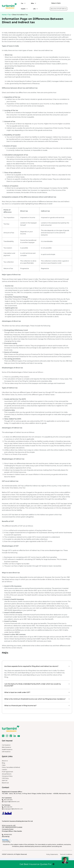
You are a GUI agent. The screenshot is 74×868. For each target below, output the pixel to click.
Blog (3, 763)
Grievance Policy (7, 776)
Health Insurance (7, 749)
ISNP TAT (5, 780)
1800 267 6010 (8, 800)
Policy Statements (52, 854)
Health (23, 9)
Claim (4, 765)
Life (34, 9)
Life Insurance (6, 752)
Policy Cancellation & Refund (11, 767)
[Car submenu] (24, 3)
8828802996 (8, 835)
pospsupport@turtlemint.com (13, 809)
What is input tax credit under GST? (17, 692)
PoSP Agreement (7, 772)
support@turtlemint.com (12, 802)
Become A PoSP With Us (59, 9)
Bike (32, 3)
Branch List (5, 783)
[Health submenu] (26, 9)
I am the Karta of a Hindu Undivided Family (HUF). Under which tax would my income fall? (33, 685)
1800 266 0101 (8, 807)
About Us (5, 761)
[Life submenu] (37, 9)
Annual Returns (7, 774)
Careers (4, 770)
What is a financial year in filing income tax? (20, 706)
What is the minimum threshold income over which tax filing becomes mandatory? (35, 699)
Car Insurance (6, 745)
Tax (9, 15)
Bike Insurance (7, 747)
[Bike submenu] (35, 3)
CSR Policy (5, 778)
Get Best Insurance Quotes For (36, 864)
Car (22, 3)
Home (4, 15)
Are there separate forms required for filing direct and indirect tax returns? (31, 666)
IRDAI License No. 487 (9, 825)
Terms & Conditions (66, 854)
